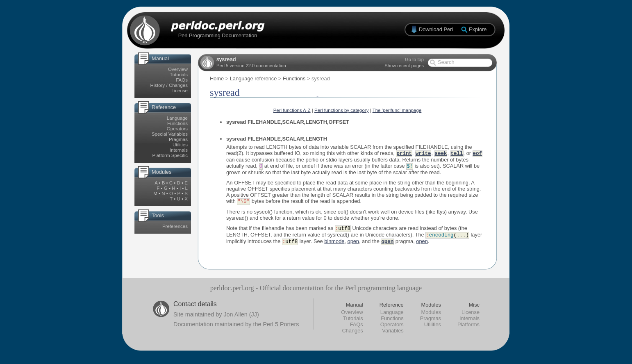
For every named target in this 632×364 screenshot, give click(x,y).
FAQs (182, 80)
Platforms (468, 327)
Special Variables (170, 134)
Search (446, 62)
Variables (393, 333)
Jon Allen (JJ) (241, 317)
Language (177, 118)
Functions (177, 123)
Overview (178, 69)
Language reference (253, 78)
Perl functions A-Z (292, 110)
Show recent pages (404, 66)
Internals (179, 150)
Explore (478, 29)
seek (441, 154)
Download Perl (436, 29)
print (404, 154)
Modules (431, 315)
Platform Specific (170, 155)
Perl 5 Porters (281, 327)
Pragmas (178, 139)
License (180, 91)
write (423, 154)
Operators (177, 129)
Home (217, 78)
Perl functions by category (342, 110)
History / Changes (169, 85)
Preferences (175, 226)
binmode (334, 244)
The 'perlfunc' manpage (397, 110)
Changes (352, 333)
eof (477, 154)
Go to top (414, 59)
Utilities (180, 145)
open (353, 244)
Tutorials (179, 75)
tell (457, 154)
